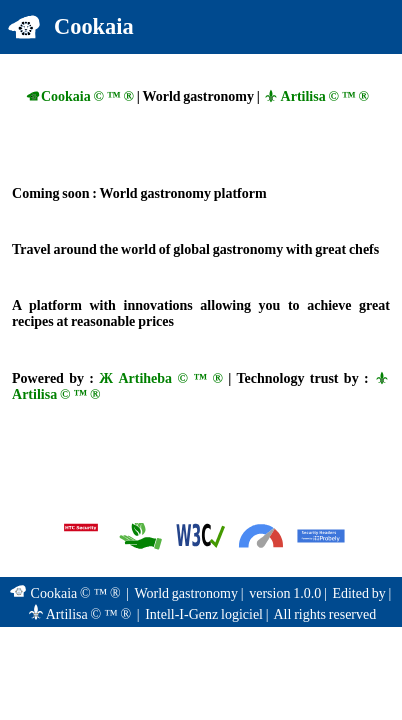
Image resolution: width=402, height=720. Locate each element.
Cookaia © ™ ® (79, 96)
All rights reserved (324, 614)
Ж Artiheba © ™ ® (161, 378)
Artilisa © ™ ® (316, 96)
